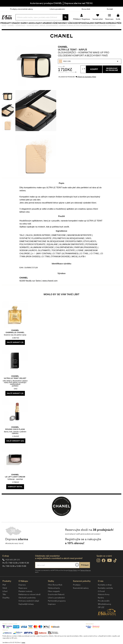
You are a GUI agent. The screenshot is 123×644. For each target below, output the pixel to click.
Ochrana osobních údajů (29, 609)
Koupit (94, 77)
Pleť (4, 593)
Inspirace (101, 27)
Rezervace (23, 596)
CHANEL (63, 55)
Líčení (5, 599)
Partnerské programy (57, 609)
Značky (21, 27)
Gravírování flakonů (56, 603)
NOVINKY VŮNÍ (65, 27)
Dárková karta (54, 596)
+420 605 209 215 (12, 568)
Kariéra (101, 606)
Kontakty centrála (105, 596)
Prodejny (77, 593)
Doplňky (6, 606)
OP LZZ (101, 615)
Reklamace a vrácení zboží (29, 603)
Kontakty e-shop (105, 593)
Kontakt (110, 9)
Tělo (4, 603)
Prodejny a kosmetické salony (22, 9)
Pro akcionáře (104, 609)
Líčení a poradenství (57, 9)
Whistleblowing (104, 612)
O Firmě (101, 599)
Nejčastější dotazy (26, 612)
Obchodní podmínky (27, 606)
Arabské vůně (50, 27)
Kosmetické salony (81, 27)
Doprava (22, 593)
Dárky (29, 27)
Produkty (7, 29)
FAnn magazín (54, 599)
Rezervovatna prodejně (112, 77)
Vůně (5, 596)
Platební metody (25, 599)
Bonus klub (86, 9)
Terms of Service (85, 578)
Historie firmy (104, 603)
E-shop (6, 564)
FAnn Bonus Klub (55, 593)
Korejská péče (111, 27)
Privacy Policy (73, 578)
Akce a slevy (36, 27)
